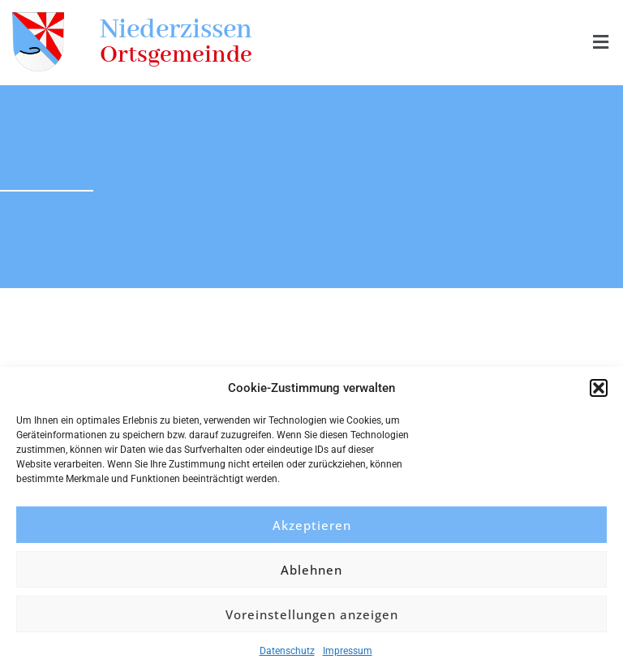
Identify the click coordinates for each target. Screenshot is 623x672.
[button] (599, 388)
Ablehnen (311, 570)
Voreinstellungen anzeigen (312, 614)
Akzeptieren (312, 525)
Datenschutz (287, 651)
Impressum (348, 651)
